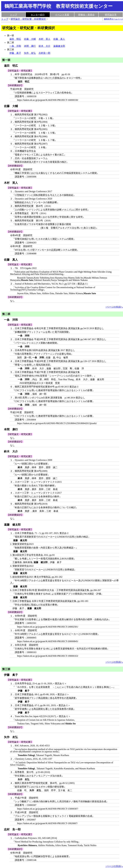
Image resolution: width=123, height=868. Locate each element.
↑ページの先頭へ (114, 307)
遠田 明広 (15, 39)
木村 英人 (45, 39)
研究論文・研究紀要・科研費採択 (28, 19)
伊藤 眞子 (15, 53)
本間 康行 (30, 46)
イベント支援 (62, 15)
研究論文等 (111, 15)
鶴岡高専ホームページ (113, 19)
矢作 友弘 (30, 53)
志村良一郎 (45, 53)
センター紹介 (38, 15)
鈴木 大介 (45, 46)
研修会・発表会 (86, 15)
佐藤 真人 (59, 39)
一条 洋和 (15, 46)
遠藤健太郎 (59, 46)
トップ (13, 15)
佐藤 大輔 (30, 39)
